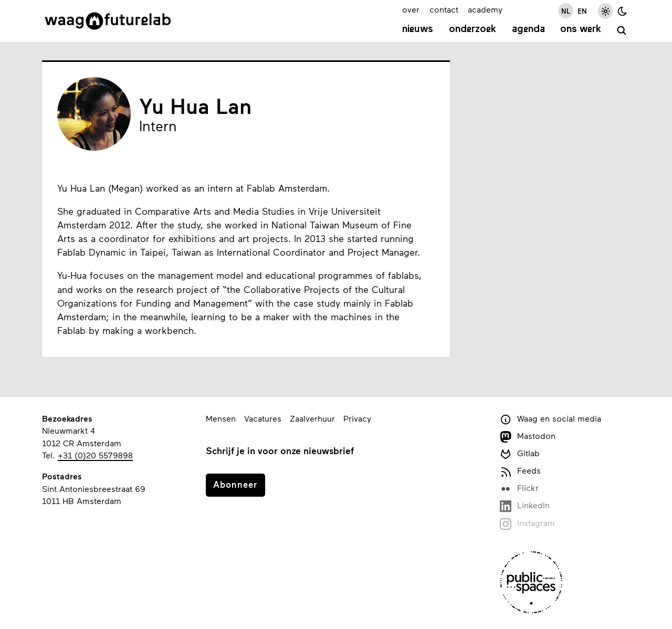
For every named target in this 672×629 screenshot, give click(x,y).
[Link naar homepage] (108, 21)
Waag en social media (550, 419)
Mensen (221, 418)
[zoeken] (622, 31)
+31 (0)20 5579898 (95, 455)
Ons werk (581, 29)
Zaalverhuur (312, 418)
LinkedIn (525, 506)
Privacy (357, 418)
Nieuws (418, 29)
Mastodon (528, 437)
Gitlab (520, 454)
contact (444, 9)
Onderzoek (472, 29)
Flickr (519, 489)
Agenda (528, 29)
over (411, 9)
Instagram (527, 524)
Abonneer (235, 484)
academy (485, 9)
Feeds (520, 471)
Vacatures (263, 418)
